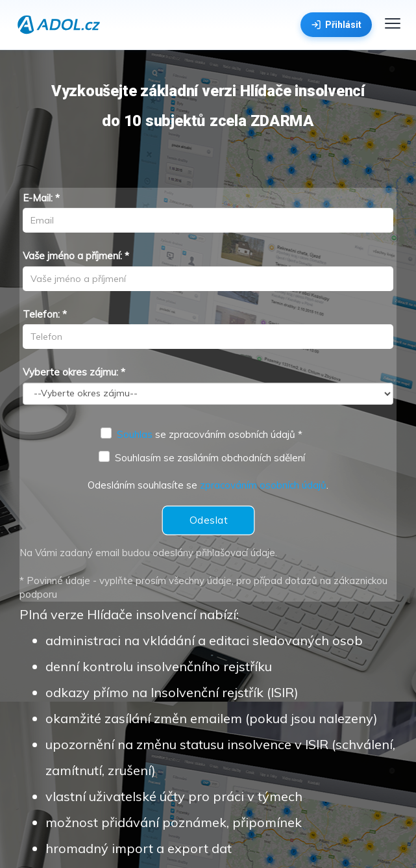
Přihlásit (336, 25)
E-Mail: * (41, 198)
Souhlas (135, 434)
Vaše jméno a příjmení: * (76, 256)
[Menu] (393, 23)
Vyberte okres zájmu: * (74, 372)
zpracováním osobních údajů (263, 485)
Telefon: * (45, 314)
